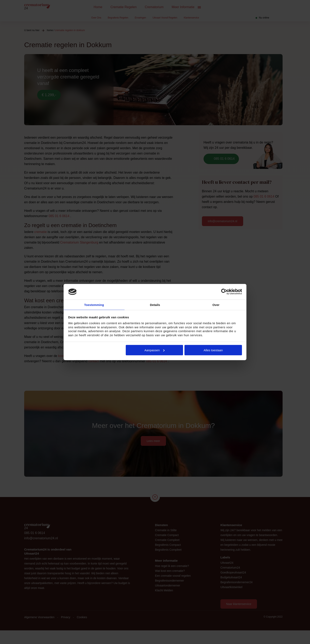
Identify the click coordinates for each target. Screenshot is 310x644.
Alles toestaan (213, 350)
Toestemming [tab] (94, 305)
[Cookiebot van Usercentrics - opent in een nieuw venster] (224, 292)
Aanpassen (154, 350)
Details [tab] (155, 305)
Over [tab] (216, 305)
